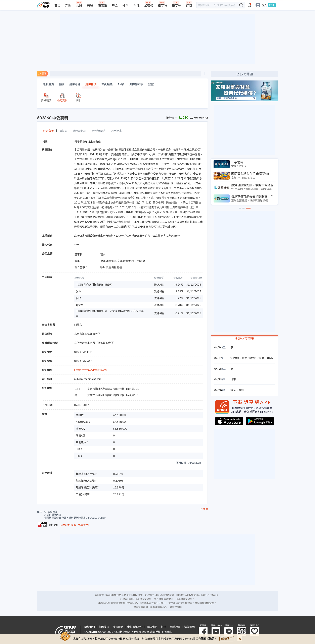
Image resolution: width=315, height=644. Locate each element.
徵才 (164, 627)
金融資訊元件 (135, 627)
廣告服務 (118, 627)
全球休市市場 (244, 338)
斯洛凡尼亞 (249, 358)
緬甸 (233, 390)
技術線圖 (246, 74)
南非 (270, 358)
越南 (261, 358)
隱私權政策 (208, 639)
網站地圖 (175, 627)
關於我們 (90, 627)
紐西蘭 (235, 358)
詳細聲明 (209, 603)
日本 (233, 379)
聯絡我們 (152, 627)
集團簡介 (104, 627)
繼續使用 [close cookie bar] (227, 639)
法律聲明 (189, 627)
